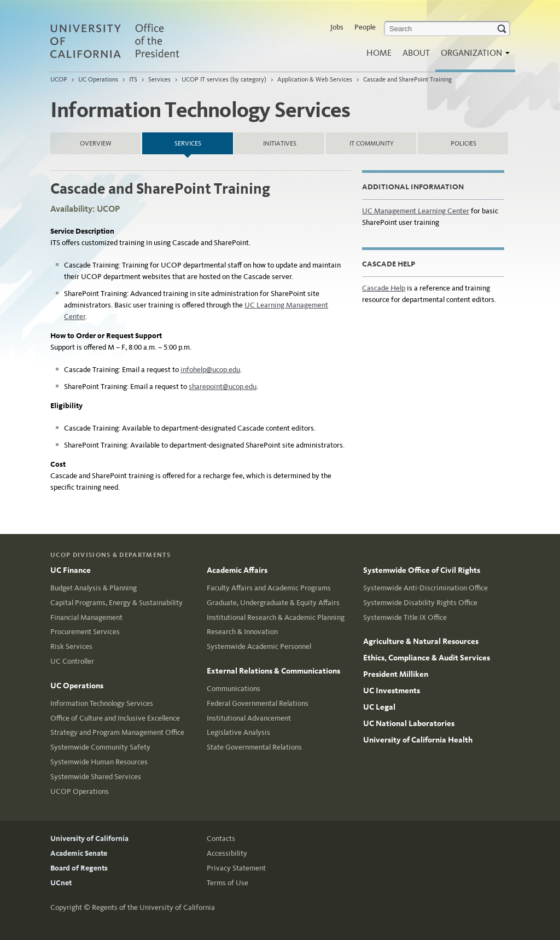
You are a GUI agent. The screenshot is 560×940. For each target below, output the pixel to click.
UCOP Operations (80, 791)
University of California (89, 839)
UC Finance (71, 570)
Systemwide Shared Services (96, 777)
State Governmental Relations (254, 747)
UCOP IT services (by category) (224, 79)
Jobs (337, 27)
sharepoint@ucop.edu (223, 387)
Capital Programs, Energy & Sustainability (116, 603)
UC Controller (72, 661)
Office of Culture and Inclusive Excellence (115, 718)
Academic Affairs (237, 570)
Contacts (221, 839)
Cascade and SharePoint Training (407, 79)
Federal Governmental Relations (258, 703)
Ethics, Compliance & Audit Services (427, 658)
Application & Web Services (315, 79)
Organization (472, 56)
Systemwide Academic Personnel (259, 646)
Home (379, 53)
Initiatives (280, 143)
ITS (133, 79)
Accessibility (227, 853)
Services (159, 79)
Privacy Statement (236, 868)
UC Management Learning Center (416, 211)
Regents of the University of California (153, 907)
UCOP (59, 79)
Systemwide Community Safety (100, 747)
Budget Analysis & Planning (94, 588)
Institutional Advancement (249, 718)
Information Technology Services (102, 703)
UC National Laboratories (409, 723)
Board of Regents (79, 868)
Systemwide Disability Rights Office (420, 603)
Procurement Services (85, 632)
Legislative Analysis (238, 732)
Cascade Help (384, 288)
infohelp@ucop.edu (210, 370)
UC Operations (98, 79)
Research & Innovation (242, 632)
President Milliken (396, 674)
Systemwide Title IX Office (405, 617)
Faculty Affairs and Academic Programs (269, 588)
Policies (463, 143)
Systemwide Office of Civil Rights (422, 570)
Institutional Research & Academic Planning (276, 617)
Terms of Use (227, 883)
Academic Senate (79, 853)
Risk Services (71, 646)
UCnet (61, 883)
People (365, 27)
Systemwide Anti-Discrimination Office (425, 588)
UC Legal (379, 707)
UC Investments (392, 691)
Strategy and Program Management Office (117, 732)
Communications (234, 689)
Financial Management (86, 617)
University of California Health (418, 740)
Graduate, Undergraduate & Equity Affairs (273, 603)
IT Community (372, 143)
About (416, 53)
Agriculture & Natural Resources (421, 641)
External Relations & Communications (273, 671)
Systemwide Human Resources (99, 762)
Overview (96, 143)
